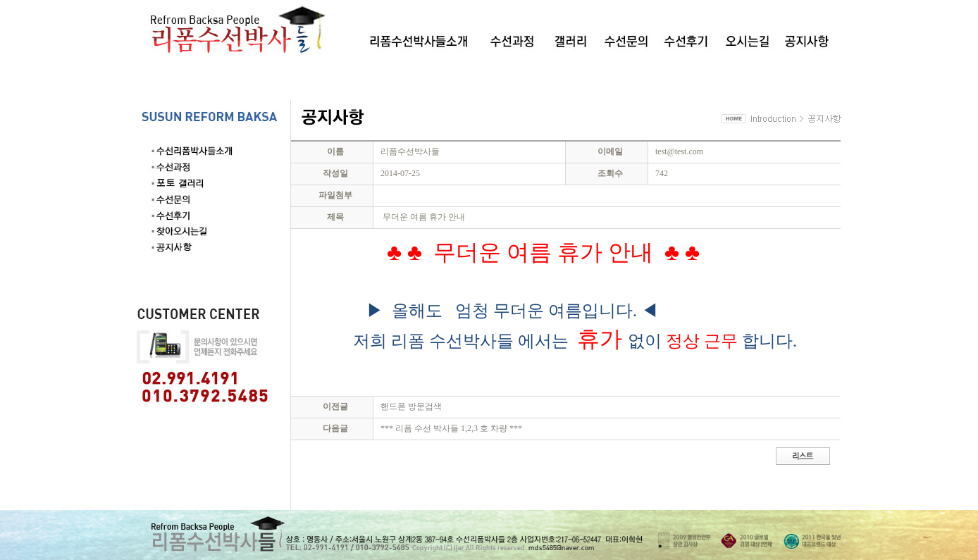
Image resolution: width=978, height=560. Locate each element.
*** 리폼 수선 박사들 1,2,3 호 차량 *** (451, 428)
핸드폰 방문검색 (411, 406)
